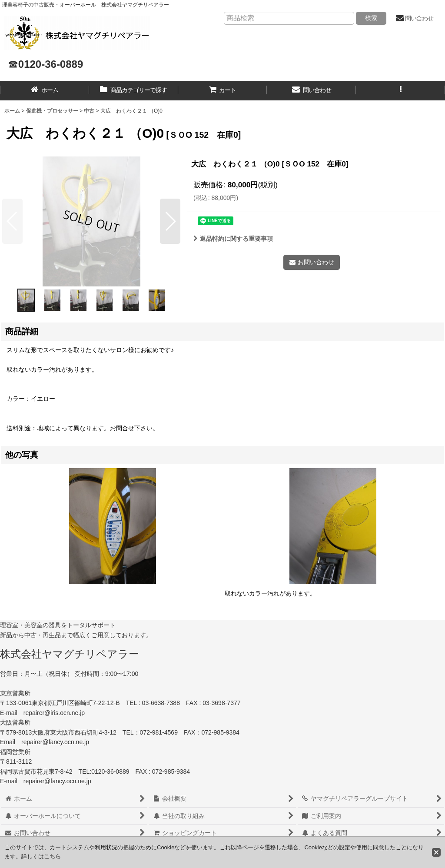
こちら (52, 856)
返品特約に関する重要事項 (233, 239)
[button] (400, 91)
